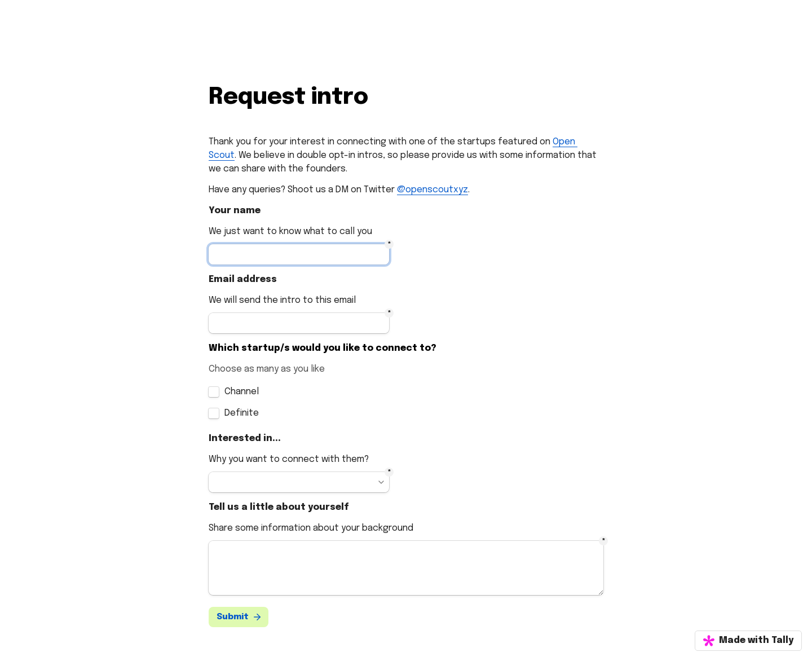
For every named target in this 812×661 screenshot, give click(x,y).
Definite (242, 413)
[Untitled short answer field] (299, 254)
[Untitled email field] (299, 323)
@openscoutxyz (433, 190)
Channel (242, 392)
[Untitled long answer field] (406, 568)
